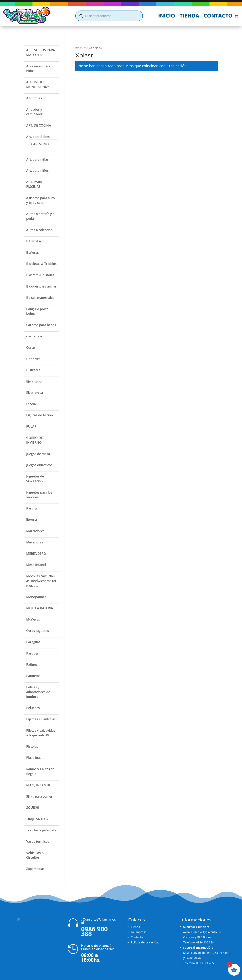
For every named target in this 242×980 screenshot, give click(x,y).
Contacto (218, 17)
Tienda (189, 17)
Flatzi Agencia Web (133, 976)
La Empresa (139, 924)
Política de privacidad (145, 934)
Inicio (167, 17)
